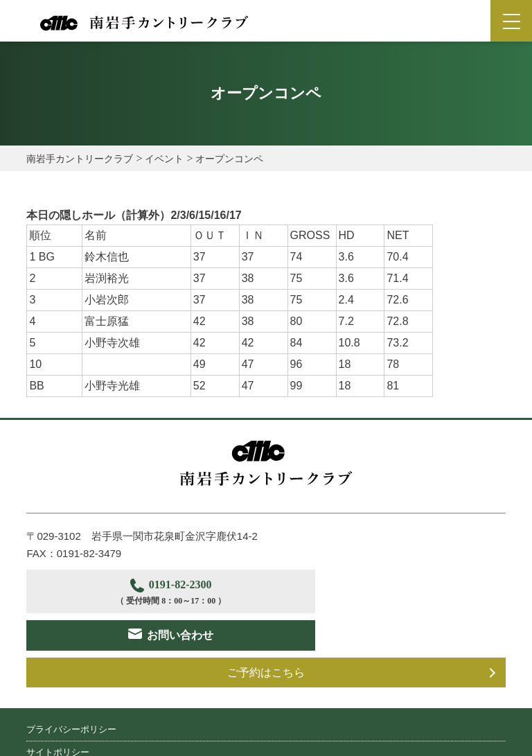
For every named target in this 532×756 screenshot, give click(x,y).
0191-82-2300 (144, 593)
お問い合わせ (398, 591)
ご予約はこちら (266, 635)
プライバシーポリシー (71, 692)
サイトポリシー (58, 715)
